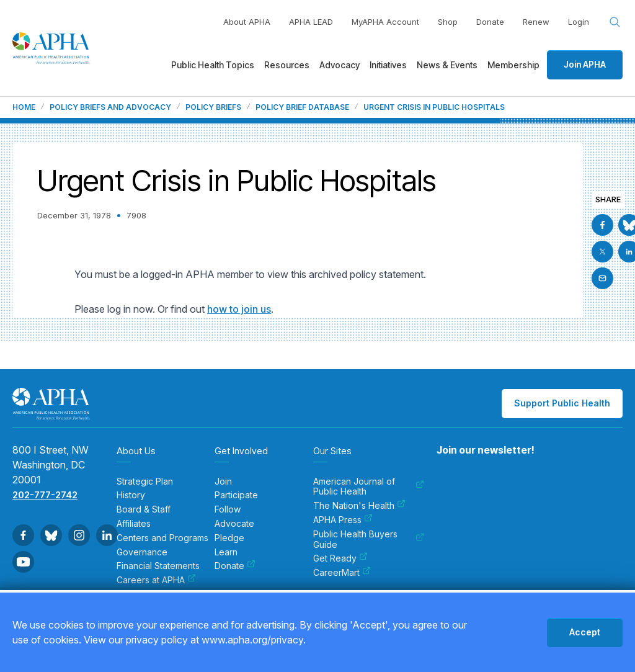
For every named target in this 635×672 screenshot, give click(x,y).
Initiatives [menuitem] (388, 65)
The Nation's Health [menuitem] (359, 506)
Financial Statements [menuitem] (158, 566)
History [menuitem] (131, 495)
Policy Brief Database (302, 107)
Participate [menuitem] (236, 495)
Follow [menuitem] (228, 509)
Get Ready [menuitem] (340, 558)
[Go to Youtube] (23, 562)
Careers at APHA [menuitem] (156, 580)
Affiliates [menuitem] (134, 524)
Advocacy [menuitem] (340, 65)
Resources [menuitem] (287, 65)
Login (579, 22)
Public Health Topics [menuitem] (213, 65)
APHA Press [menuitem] (343, 520)
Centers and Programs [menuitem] (162, 538)
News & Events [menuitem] (447, 65)
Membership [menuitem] (513, 65)
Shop (448, 22)
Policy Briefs (213, 107)
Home (24, 107)
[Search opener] (615, 22)
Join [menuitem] (223, 482)
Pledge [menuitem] (229, 538)
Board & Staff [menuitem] (144, 509)
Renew (536, 22)
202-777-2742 (45, 495)
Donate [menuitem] (235, 566)
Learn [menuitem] (226, 552)
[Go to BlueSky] (51, 535)
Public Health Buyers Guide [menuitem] (369, 540)
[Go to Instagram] (79, 535)
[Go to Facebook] (602, 225)
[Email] (602, 278)
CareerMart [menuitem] (342, 573)
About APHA (247, 22)
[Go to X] (602, 252)
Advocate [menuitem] (234, 524)
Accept (585, 632)
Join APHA (585, 64)
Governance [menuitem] (142, 552)
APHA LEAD (311, 22)
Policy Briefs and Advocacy (110, 107)
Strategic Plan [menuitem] (145, 482)
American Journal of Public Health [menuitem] (369, 487)
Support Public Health (562, 403)
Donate (490, 22)
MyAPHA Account (385, 22)
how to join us (239, 309)
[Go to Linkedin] (107, 535)
